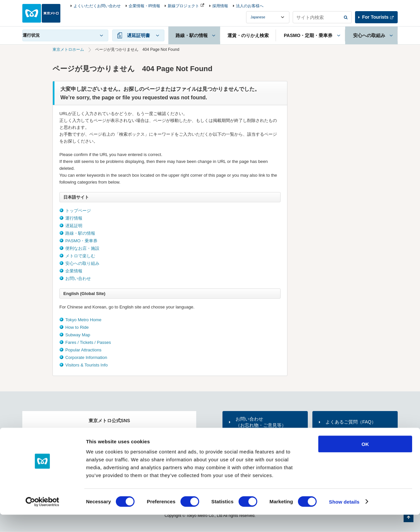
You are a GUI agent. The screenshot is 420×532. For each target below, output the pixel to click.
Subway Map (78, 335)
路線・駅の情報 (80, 233)
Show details (344, 519)
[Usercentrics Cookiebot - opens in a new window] (42, 519)
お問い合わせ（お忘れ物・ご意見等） (261, 422)
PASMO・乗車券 (81, 241)
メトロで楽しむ (80, 256)
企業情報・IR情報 (144, 6)
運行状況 (31, 35)
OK (365, 461)
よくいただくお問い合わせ (97, 6)
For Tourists (375, 17)
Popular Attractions (83, 350)
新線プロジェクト (183, 6)
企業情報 (74, 271)
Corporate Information (86, 357)
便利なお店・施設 (82, 248)
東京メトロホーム (68, 49)
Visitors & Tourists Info (86, 365)
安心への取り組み (82, 263)
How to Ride (77, 327)
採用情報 (220, 6)
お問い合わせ (78, 278)
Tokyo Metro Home (83, 320)
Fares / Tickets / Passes (88, 342)
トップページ (78, 211)
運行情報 (74, 218)
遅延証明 (74, 226)
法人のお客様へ (250, 6)
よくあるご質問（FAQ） (351, 422)
